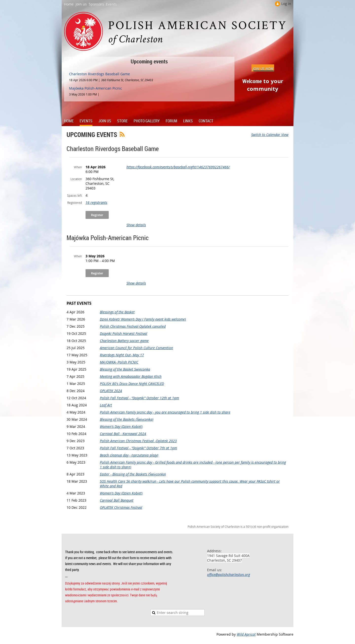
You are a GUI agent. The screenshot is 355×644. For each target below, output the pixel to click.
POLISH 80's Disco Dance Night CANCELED (132, 384)
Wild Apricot (246, 634)
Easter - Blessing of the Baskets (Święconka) (133, 474)
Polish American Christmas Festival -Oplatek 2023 (138, 441)
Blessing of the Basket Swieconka (125, 369)
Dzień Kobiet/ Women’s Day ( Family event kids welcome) (143, 319)
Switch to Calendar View (270, 135)
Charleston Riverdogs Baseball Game (99, 74)
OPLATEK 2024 (111, 391)
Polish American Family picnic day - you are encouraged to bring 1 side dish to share (165, 412)
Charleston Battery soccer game (124, 341)
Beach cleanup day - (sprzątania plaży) (129, 455)
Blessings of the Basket (117, 312)
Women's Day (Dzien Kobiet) (121, 426)
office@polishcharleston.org (229, 575)
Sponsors (96, 4)
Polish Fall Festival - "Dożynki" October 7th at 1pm (138, 448)
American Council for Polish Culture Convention (136, 348)
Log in (286, 4)
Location (76, 179)
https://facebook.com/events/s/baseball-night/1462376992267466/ (178, 167)
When (78, 167)
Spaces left (74, 195)
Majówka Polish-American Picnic (96, 88)
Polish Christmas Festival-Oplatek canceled (133, 326)
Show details (136, 225)
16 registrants (96, 202)
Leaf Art (106, 405)
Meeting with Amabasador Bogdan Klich (131, 376)
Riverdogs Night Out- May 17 (122, 355)
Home (69, 4)
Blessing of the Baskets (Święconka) (127, 419)
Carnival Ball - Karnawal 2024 (123, 434)
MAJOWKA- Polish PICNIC (119, 362)
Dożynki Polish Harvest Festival (124, 333)
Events (111, 4)
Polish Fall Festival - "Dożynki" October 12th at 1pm (139, 398)
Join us (81, 4)
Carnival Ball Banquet (117, 500)
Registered (75, 203)
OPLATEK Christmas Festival (121, 507)
